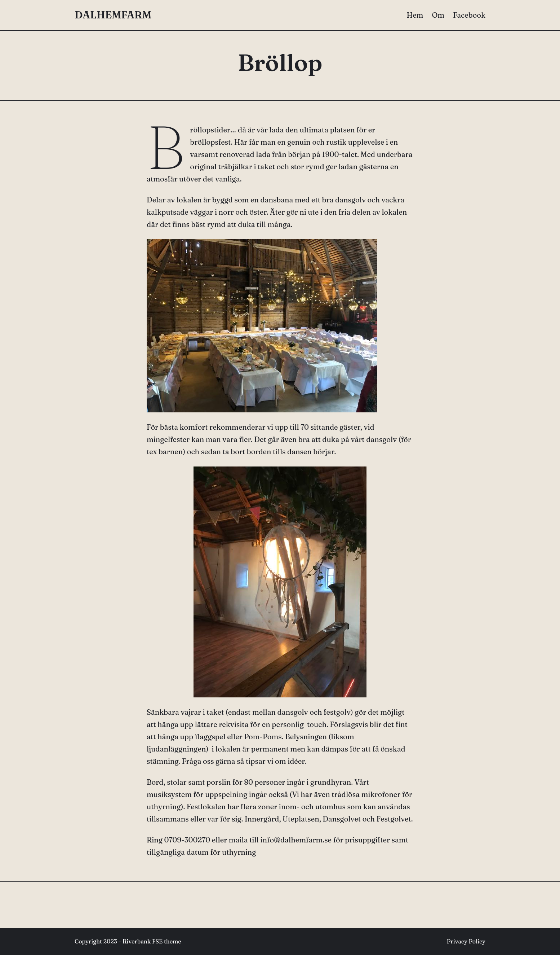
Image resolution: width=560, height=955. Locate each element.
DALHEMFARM (113, 15)
